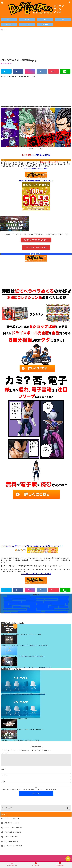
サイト (3, 785)
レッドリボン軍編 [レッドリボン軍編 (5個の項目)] (44, 606)
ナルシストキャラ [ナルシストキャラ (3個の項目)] (28, 603)
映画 (63, 19)
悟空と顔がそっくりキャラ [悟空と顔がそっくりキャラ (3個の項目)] (16, 611)
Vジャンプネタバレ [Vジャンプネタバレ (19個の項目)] (19, 598)
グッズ (27, 25)
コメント (5, 754)
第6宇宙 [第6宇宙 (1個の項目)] (43, 614)
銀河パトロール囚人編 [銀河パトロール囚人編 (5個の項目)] (54, 613)
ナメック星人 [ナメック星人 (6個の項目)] (16, 603)
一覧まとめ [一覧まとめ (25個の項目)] (58, 605)
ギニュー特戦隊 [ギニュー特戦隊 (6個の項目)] (19, 601)
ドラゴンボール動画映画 (12, 836)
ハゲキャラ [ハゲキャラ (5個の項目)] (39, 603)
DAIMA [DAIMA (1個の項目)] (5, 599)
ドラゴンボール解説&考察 (13, 849)
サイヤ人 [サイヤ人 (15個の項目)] (31, 601)
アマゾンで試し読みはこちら (36, 249)
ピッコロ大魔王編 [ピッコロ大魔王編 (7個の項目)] (52, 603)
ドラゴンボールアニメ (12, 822)
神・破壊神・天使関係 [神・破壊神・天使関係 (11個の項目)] (29, 613)
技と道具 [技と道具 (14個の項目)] (32, 611)
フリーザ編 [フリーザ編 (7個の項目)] (14, 606)
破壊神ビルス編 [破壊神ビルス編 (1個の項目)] (14, 614)
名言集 (27, 19)
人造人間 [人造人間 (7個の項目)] (17, 608)
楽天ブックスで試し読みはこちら (36, 241)
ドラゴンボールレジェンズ (13, 831)
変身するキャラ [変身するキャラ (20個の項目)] (39, 608)
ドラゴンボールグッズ (12, 827)
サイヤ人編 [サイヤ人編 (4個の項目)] (40, 601)
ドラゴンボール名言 (11, 840)
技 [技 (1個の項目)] (26, 611)
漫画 (45, 19)
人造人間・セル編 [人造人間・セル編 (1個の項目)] (25, 608)
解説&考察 (9, 25)
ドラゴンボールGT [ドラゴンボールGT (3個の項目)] (51, 601)
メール (4, 779)
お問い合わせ (45, 25)
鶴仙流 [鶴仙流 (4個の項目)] (66, 613)
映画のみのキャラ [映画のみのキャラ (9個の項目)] (45, 611)
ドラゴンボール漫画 (11, 845)
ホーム (9, 19)
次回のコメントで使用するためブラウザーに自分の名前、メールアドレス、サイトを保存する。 (30, 793)
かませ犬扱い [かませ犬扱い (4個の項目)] (55, 598)
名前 (4, 773)
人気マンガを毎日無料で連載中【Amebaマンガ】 (36, 182)
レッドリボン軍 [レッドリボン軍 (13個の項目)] (28, 605)
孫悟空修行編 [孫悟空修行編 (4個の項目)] (54, 608)
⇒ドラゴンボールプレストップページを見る (36, 575)
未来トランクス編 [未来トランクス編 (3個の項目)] (60, 611)
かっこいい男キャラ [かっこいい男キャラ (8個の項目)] (40, 598)
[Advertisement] (36, 46)
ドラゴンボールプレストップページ (36, 170)
